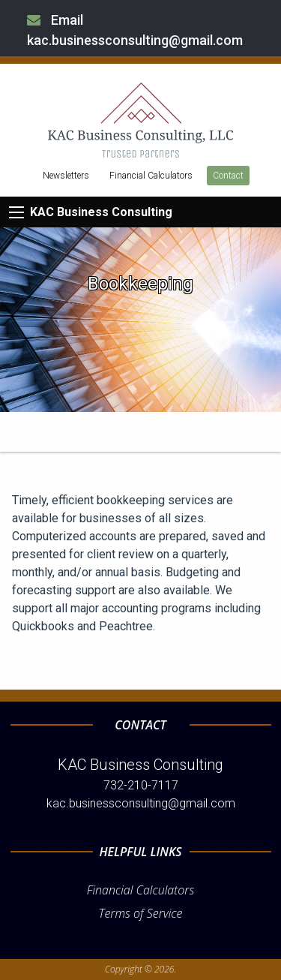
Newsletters (66, 176)
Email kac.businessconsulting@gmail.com (135, 30)
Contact (228, 176)
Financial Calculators (151, 176)
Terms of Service (141, 913)
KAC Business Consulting (101, 212)
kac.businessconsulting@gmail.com (141, 803)
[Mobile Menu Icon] (16, 212)
